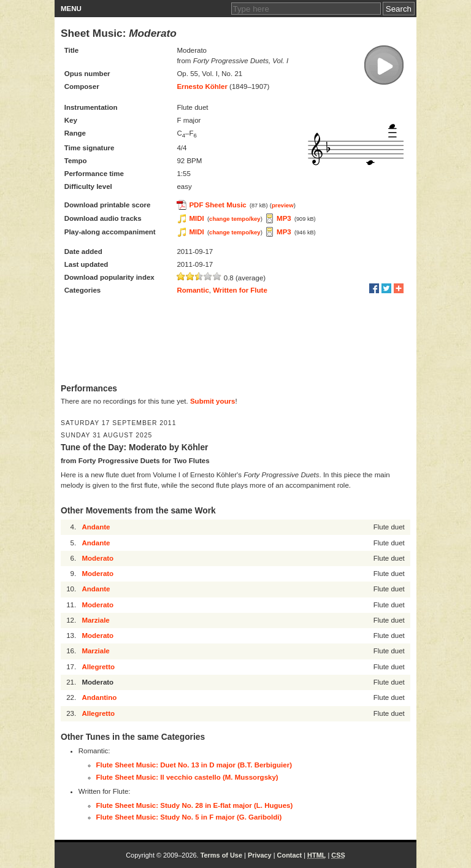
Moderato (98, 558)
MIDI (196, 218)
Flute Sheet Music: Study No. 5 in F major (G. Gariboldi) (189, 817)
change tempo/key (235, 219)
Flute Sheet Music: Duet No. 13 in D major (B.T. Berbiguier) (194, 765)
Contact (290, 855)
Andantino (99, 697)
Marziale (95, 620)
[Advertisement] (235, 340)
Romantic (193, 290)
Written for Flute (240, 290)
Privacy (260, 855)
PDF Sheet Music (217, 205)
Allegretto (98, 667)
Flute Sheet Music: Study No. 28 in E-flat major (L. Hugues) (195, 805)
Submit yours (213, 401)
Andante (96, 527)
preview (283, 205)
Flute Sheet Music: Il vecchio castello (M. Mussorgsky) (187, 777)
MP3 (284, 218)
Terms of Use (221, 855)
